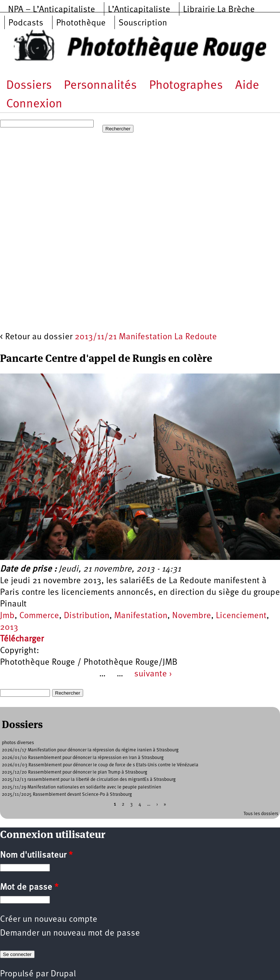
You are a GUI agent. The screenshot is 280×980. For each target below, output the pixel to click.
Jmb (7, 616)
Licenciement (241, 616)
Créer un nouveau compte (49, 920)
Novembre (192, 616)
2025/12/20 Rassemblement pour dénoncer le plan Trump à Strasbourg (75, 772)
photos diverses (18, 743)
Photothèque (81, 23)
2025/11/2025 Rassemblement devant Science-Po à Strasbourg (67, 795)
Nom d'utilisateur (36, 855)
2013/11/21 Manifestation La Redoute (146, 337)
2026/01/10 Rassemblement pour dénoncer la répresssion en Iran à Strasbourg (83, 758)
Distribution (87, 616)
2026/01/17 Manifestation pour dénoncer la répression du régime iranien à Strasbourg (90, 750)
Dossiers (29, 86)
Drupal (63, 974)
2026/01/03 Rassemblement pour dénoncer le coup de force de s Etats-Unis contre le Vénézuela (100, 765)
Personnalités (100, 86)
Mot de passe (29, 888)
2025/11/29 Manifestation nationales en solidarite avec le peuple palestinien (81, 787)
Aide (247, 86)
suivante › (153, 674)
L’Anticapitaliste (139, 10)
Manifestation (141, 616)
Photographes (186, 86)
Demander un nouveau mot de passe (70, 933)
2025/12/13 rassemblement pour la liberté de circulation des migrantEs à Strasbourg (89, 780)
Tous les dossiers (261, 814)
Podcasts (26, 23)
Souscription (143, 23)
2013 (9, 628)
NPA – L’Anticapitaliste (52, 10)
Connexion (34, 104)
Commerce (39, 616)
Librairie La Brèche (219, 10)
